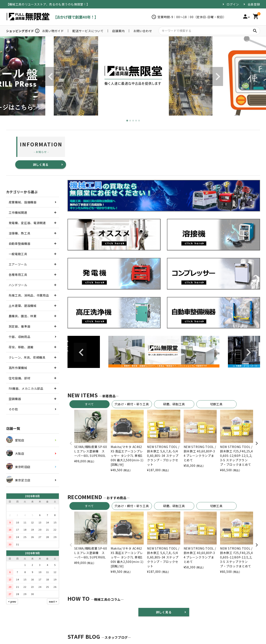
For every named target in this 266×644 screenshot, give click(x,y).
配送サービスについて (88, 31)
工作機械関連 (18, 212)
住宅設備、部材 (20, 378)
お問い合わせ (143, 31)
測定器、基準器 (20, 326)
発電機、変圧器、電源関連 (27, 223)
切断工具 (216, 404)
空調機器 (15, 399)
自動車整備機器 (20, 244)
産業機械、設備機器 (23, 202)
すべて (89, 404)
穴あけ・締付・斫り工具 (132, 404)
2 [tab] (130, 121)
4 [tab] (136, 121)
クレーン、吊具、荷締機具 (27, 357)
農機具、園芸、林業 (23, 316)
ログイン (233, 4)
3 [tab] (133, 121)
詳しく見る (41, 165)
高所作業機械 (18, 368)
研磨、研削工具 (174, 404)
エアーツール (18, 264)
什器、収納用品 (20, 337)
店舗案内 (118, 31)
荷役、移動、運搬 (21, 347)
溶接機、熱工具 (20, 233)
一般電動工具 (18, 254)
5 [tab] (139, 121)
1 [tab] (127, 121)
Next (217, 76)
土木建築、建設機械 (23, 306)
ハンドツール (18, 285)
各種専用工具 (18, 275)
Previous (50, 76)
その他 (13, 409)
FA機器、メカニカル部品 (26, 388)
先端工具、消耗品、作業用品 (29, 295)
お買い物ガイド (53, 31)
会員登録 (254, 4)
